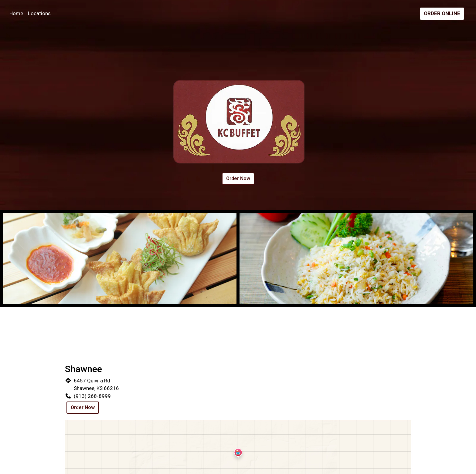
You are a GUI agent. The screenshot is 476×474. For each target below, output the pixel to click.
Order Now (238, 178)
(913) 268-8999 (92, 396)
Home (16, 13)
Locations (39, 13)
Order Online (442, 13)
